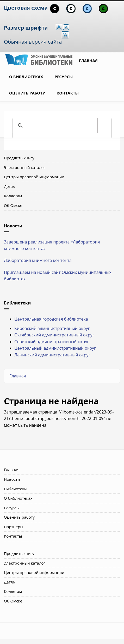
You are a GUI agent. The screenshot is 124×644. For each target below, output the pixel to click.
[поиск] (61, 126)
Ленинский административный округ (52, 355)
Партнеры (14, 527)
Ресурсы (64, 77)
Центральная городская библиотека (51, 319)
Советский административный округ (52, 342)
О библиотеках (26, 77)
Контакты (68, 93)
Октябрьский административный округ (54, 335)
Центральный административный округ (55, 348)
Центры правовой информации (34, 177)
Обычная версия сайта (33, 42)
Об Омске (13, 205)
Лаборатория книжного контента (38, 260)
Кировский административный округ (52, 328)
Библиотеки (15, 489)
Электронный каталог (25, 167)
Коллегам (13, 196)
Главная (88, 60)
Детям (10, 186)
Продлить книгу (19, 158)
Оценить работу (27, 93)
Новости (12, 479)
